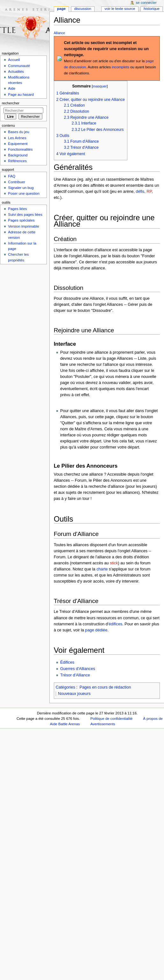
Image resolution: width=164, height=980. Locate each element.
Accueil (14, 60)
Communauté (19, 66)
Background (18, 155)
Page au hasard (21, 94)
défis (140, 192)
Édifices (67, 662)
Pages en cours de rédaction (105, 687)
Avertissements (103, 724)
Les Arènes (17, 138)
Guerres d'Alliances (78, 669)
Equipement (18, 144)
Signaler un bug (21, 188)
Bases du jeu (18, 132)
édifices (115, 624)
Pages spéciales (21, 220)
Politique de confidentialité (112, 719)
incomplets (121, 67)
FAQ (12, 176)
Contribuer (16, 182)
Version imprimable (23, 226)
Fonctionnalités (20, 149)
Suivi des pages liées (25, 215)
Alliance (60, 33)
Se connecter (146, 3)
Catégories (65, 687)
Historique (152, 9)
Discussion (83, 9)
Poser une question (24, 193)
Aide (12, 88)
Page (61, 9)
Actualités (16, 72)
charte (102, 569)
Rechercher (11, 103)
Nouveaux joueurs (74, 694)
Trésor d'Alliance (75, 675)
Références (17, 161)
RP (149, 192)
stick (114, 563)
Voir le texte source (120, 9)
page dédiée (96, 630)
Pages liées (17, 209)
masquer (100, 86)
